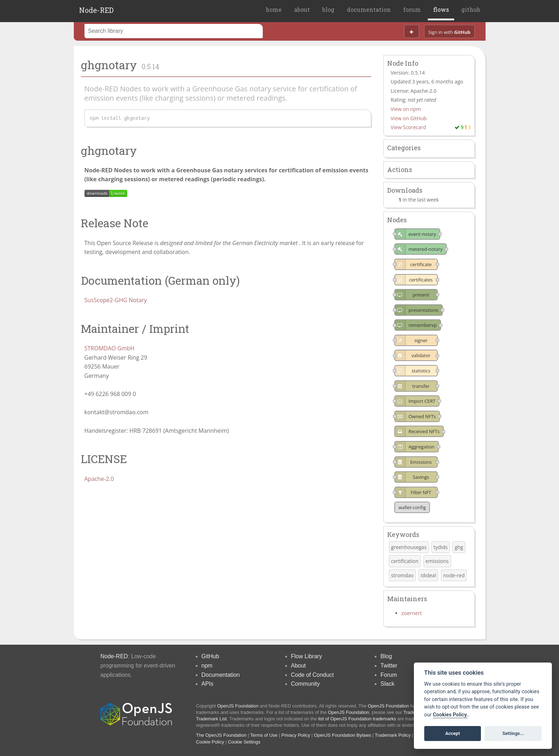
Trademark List (211, 719)
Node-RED (96, 10)
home (274, 9)
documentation (369, 9)
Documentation (221, 675)
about (302, 9)
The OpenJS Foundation (221, 735)
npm (207, 666)
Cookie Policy (210, 742)
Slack (387, 684)
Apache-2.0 (99, 479)
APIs (207, 684)
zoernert (412, 613)
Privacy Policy (296, 735)
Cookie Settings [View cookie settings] (244, 742)
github (471, 9)
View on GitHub (409, 118)
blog (328, 9)
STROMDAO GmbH (110, 348)
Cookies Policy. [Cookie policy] (450, 715)
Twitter (389, 666)
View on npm (406, 109)
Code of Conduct (312, 675)
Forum (389, 675)
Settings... (513, 733)
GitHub (210, 656)
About (298, 666)
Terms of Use (264, 735)
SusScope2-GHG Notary (116, 300)
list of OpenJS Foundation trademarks (357, 719)
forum (412, 9)
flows (441, 9)
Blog (386, 656)
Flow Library (306, 656)
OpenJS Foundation (238, 706)
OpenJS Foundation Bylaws (343, 735)
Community (305, 684)
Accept (453, 733)
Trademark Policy (393, 735)
